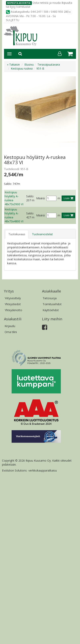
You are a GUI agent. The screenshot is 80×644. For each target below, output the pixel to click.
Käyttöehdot (51, 310)
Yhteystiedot (13, 304)
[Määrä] (51, 198)
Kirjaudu (10, 326)
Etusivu (29, 64)
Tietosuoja (50, 298)
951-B (40, 68)
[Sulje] (70, 12)
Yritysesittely (13, 298)
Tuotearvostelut (42, 234)
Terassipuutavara (49, 64)
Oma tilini (11, 332)
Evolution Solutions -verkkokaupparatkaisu (29, 470)
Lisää (66, 198)
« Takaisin (13, 64)
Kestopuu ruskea (22, 68)
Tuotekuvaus (17, 234)
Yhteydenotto (13, 310)
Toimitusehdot (52, 304)
